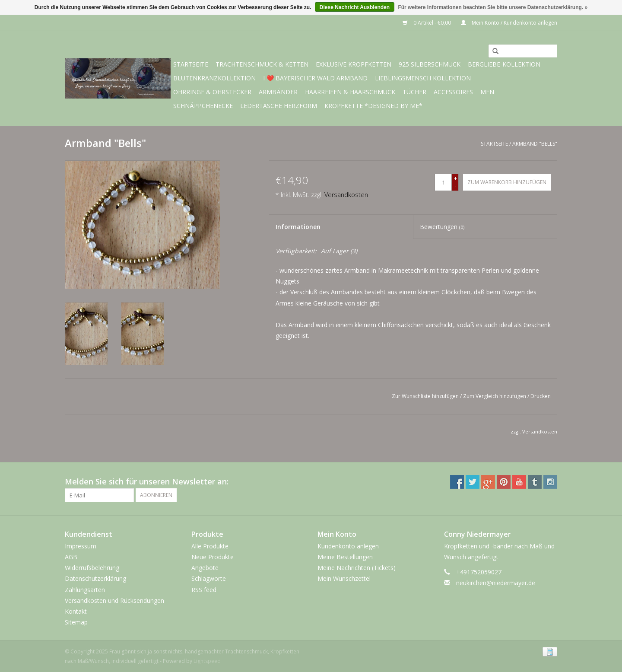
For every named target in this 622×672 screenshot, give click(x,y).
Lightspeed (207, 661)
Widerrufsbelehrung (92, 568)
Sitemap (76, 622)
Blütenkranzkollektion (214, 78)
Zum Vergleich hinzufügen (495, 396)
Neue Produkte (213, 557)
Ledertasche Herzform (279, 106)
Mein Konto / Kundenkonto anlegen (509, 23)
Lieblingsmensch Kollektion (423, 78)
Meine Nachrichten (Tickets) (357, 568)
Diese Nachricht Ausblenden (355, 7)
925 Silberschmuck (430, 64)
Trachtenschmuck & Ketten (262, 64)
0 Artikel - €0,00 (427, 23)
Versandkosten (346, 195)
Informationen (298, 227)
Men (487, 92)
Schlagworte (209, 578)
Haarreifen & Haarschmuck (350, 92)
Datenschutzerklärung (95, 578)
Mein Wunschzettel (344, 578)
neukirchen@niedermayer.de (496, 583)
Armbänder (278, 92)
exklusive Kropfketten (354, 64)
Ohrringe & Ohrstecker (212, 92)
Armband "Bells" (535, 144)
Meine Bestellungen (345, 557)
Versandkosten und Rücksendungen (114, 600)
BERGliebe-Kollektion (504, 64)
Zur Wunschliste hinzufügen (425, 396)
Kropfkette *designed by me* (373, 106)
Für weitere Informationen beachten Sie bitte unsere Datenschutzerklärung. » (493, 7)
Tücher (414, 92)
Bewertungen (442, 227)
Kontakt (76, 611)
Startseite (191, 64)
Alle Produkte (210, 546)
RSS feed (204, 590)
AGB (71, 557)
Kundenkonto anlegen (348, 546)
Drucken (541, 396)
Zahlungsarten (85, 590)
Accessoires (453, 92)
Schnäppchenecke (203, 106)
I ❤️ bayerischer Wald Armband (315, 78)
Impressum (81, 546)
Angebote (205, 568)
